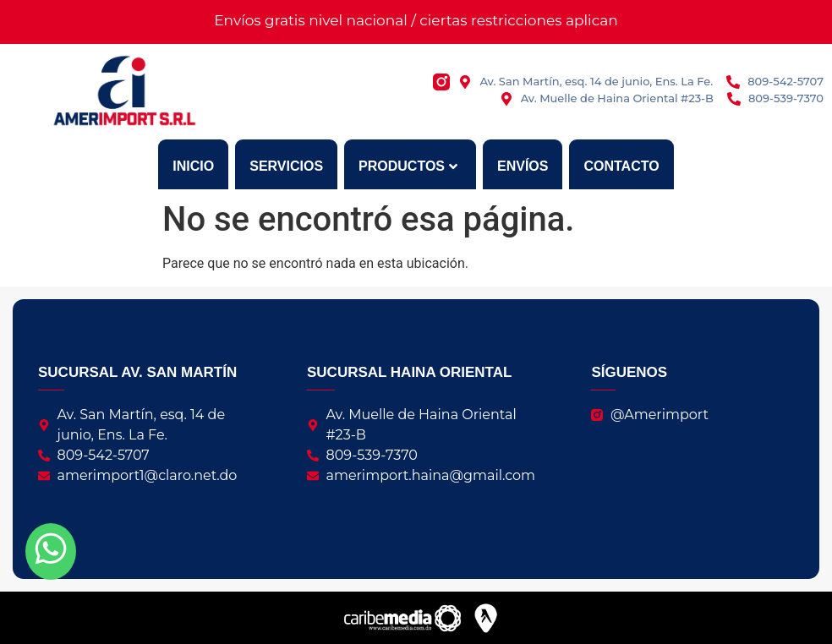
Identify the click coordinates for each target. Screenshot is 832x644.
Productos (408, 166)
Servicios (286, 166)
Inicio (193, 166)
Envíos (523, 166)
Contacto (621, 166)
